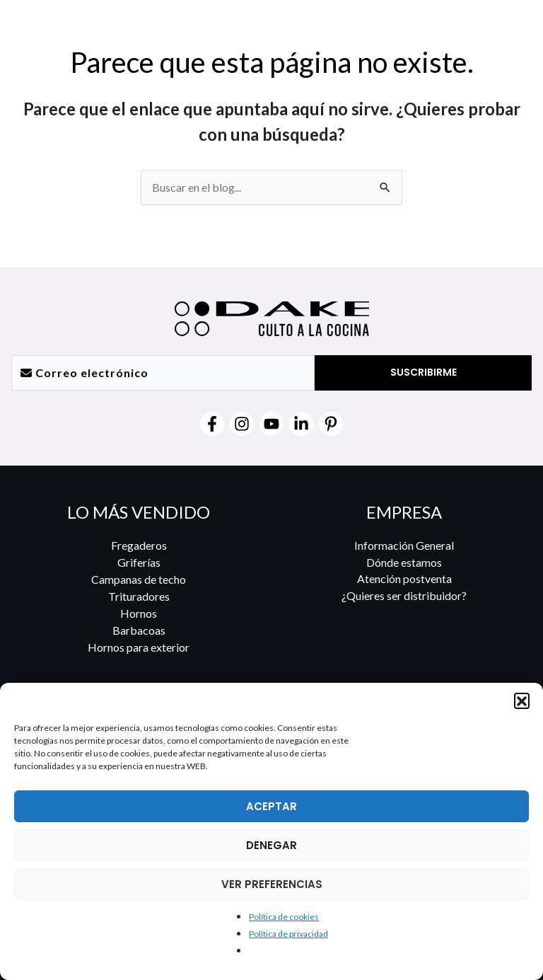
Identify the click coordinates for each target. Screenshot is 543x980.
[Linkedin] (301, 424)
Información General (404, 545)
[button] (522, 701)
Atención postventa (404, 579)
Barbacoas (139, 630)
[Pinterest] (331, 424)
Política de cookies (284, 917)
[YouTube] (271, 424)
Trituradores (139, 596)
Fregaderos (139, 545)
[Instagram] (242, 424)
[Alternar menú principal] (513, 28)
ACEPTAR (271, 806)
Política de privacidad (288, 934)
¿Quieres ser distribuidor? (404, 596)
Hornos (139, 613)
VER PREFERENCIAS (272, 884)
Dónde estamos (404, 562)
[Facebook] (212, 424)
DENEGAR (271, 845)
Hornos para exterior (139, 647)
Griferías (139, 562)
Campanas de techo (139, 579)
